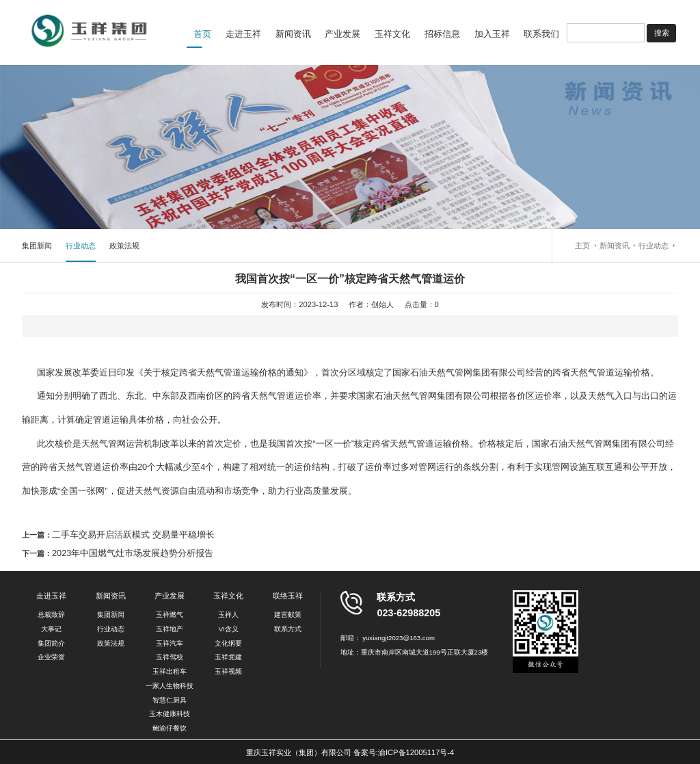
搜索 (662, 33)
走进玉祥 (243, 34)
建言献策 (288, 615)
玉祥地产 (170, 629)
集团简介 (51, 643)
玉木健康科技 (170, 714)
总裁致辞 (51, 615)
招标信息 (442, 34)
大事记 (51, 629)
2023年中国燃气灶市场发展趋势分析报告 (133, 553)
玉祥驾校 (170, 657)
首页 (202, 34)
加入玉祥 (492, 34)
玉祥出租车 (170, 671)
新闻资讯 (293, 34)
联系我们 (541, 34)
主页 (582, 246)
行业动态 (81, 246)
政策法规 (124, 246)
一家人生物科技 (170, 686)
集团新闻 (37, 246)
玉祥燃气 (170, 615)
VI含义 (229, 629)
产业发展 (342, 34)
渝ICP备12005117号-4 (416, 752)
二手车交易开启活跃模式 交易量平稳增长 (133, 535)
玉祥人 (228, 615)
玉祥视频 (228, 671)
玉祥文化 (392, 34)
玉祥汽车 (170, 643)
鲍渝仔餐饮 (170, 728)
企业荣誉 (51, 657)
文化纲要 (228, 643)
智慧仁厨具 (170, 700)
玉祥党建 (228, 657)
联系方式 (288, 629)
